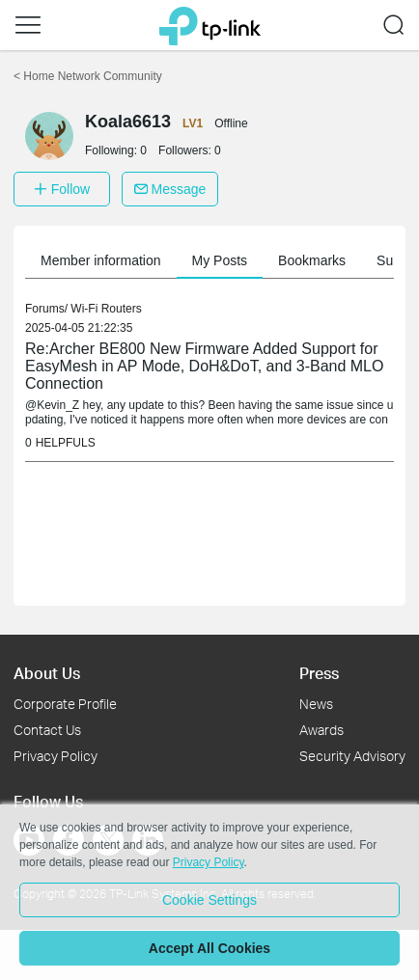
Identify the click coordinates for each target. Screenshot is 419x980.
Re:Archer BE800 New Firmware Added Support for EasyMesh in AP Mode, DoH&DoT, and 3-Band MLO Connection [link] (204, 366)
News (316, 704)
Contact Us (47, 730)
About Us (47, 673)
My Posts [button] (220, 260)
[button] (28, 25)
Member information (101, 260)
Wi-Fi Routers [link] (106, 309)
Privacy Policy (56, 756)
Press (319, 673)
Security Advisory (352, 756)
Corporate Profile (65, 704)
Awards (321, 730)
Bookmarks (312, 260)
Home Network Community (88, 76)
